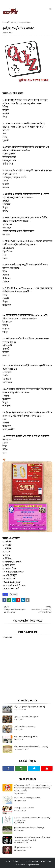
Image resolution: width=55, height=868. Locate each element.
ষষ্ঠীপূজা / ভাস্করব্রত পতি (23, 847)
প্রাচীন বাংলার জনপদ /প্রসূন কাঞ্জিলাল (27, 798)
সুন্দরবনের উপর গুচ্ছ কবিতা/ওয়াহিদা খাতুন (29, 828)
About (8, 861)
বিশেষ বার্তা (12, 22)
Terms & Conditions (32, 861)
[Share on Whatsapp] (9, 600)
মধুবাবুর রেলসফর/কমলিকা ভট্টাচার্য (26, 717)
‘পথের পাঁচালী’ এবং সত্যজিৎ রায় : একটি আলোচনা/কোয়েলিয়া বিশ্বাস (32, 819)
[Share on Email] (27, 600)
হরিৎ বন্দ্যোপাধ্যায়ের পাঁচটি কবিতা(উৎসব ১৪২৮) (31, 747)
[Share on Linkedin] (23, 600)
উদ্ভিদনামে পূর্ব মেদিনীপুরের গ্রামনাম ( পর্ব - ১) (29, 707)
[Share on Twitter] (14, 600)
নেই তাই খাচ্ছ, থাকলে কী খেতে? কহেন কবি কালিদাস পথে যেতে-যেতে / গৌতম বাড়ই (32, 839)
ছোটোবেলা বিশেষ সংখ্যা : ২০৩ (25, 727)
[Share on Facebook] (4, 600)
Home (5, 22)
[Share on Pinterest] (18, 600)
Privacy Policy (46, 861)
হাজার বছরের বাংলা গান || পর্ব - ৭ (26, 737)
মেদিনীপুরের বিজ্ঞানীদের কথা (24, 808)
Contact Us (17, 861)
